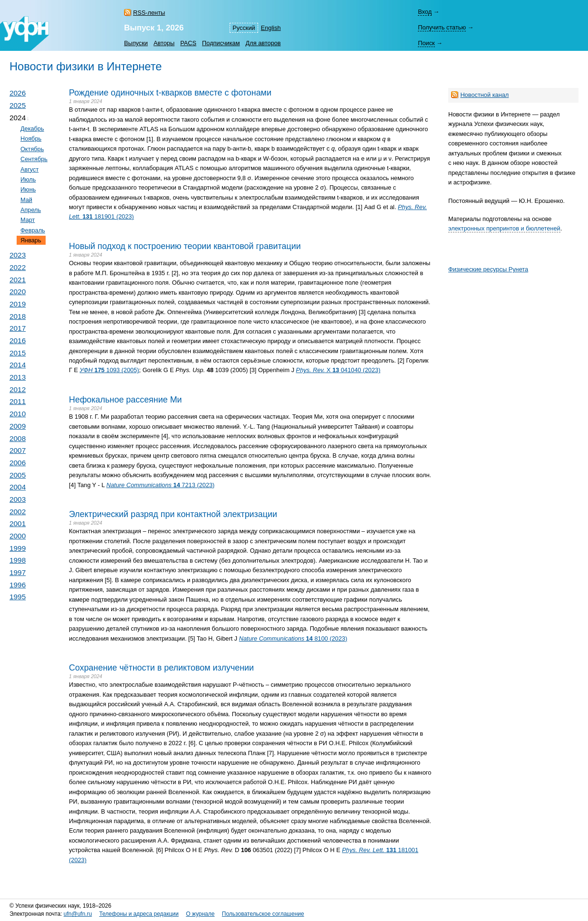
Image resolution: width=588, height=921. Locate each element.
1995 (18, 597)
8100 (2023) (293, 638)
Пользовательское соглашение (263, 914)
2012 (18, 389)
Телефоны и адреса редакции (139, 914)
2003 (18, 499)
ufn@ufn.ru (78, 914)
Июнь (28, 189)
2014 (18, 365)
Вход (425, 12)
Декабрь (32, 129)
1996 (18, 585)
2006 (18, 463)
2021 (18, 280)
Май (26, 200)
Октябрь (32, 149)
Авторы (164, 43)
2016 (18, 341)
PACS (188, 43)
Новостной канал (484, 95)
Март (28, 220)
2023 (18, 255)
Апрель (31, 210)
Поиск (426, 43)
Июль (28, 179)
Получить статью (442, 27)
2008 (18, 438)
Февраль (33, 230)
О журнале (200, 914)
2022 (18, 267)
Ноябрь (31, 139)
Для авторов (263, 43)
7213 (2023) (161, 485)
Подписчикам (221, 43)
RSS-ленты (149, 13)
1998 (18, 560)
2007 (18, 450)
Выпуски (136, 43)
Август (29, 169)
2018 (18, 316)
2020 (18, 292)
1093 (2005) (110, 370)
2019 (18, 304)
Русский (244, 28)
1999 (18, 548)
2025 (18, 105)
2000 (18, 536)
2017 (18, 328)
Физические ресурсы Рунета (488, 269)
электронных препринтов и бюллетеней (504, 228)
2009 (18, 426)
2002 (18, 512)
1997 (18, 572)
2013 (18, 377)
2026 (18, 93)
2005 (18, 475)
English (271, 28)
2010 (18, 414)
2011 (18, 401)
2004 (18, 487)
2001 (18, 523)
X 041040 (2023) (338, 370)
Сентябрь (34, 159)
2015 (18, 353)
